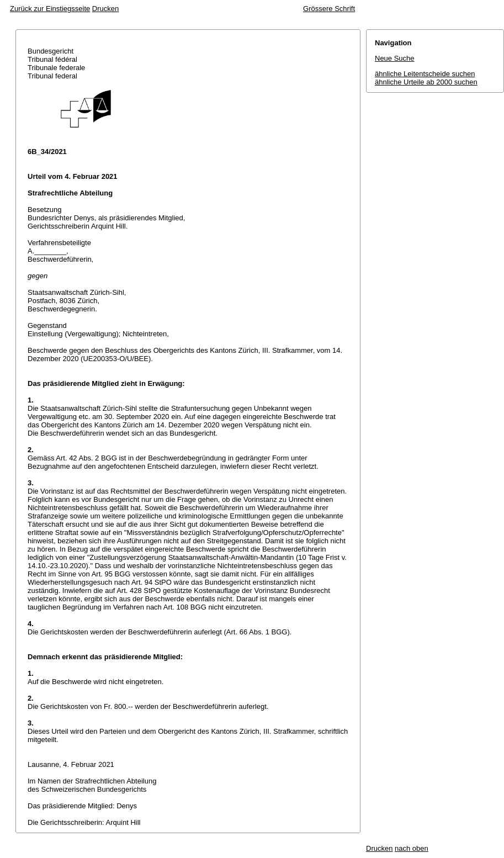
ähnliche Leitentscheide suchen (425, 74)
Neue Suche (395, 58)
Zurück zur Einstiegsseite (50, 9)
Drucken (105, 9)
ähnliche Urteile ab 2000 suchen (426, 82)
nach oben (412, 848)
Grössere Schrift (329, 9)
